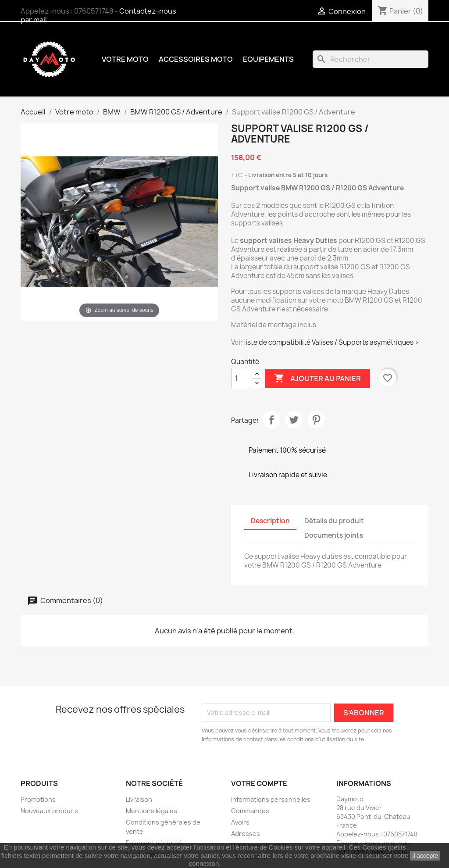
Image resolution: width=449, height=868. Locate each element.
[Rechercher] (371, 59)
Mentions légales (151, 811)
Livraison (139, 799)
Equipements (268, 59)
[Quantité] (242, 379)
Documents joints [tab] (334, 535)
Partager (271, 420)
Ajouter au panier (317, 379)
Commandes (250, 811)
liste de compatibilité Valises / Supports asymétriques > (332, 342)
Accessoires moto (196, 59)
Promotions (38, 799)
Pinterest (316, 420)
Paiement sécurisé (154, 843)
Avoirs (240, 822)
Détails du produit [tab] (334, 521)
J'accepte (425, 856)
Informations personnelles (271, 799)
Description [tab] (270, 521)
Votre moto (125, 59)
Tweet (294, 420)
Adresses (246, 834)
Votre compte (259, 783)
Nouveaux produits (49, 811)
